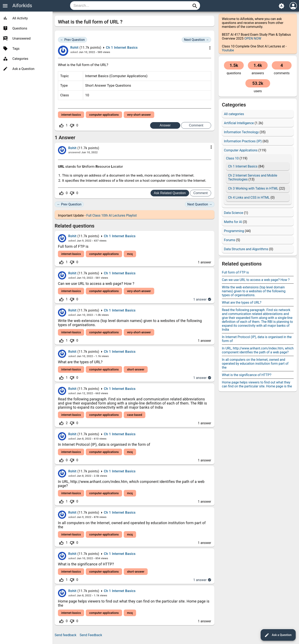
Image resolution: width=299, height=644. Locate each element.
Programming (234, 231)
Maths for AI (233, 222)
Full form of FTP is (73, 247)
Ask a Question (278, 635)
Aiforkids (22, 6)
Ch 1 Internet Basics (122, 48)
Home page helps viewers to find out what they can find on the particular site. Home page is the (257, 384)
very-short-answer (139, 115)
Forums (230, 240)
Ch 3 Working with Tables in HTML (253, 188)
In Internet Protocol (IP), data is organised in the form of (104, 445)
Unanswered (21, 38)
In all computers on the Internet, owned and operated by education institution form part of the (255, 364)
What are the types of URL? (80, 362)
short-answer (136, 369)
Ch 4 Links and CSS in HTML (249, 198)
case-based (135, 415)
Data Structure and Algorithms (246, 249)
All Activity (20, 18)
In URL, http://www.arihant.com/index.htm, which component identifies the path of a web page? (258, 350)
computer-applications (104, 115)
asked (74, 52)
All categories (234, 114)
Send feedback (65, 635)
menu (5, 6)
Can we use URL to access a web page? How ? (96, 284)
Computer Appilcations (241, 150)
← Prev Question (72, 40)
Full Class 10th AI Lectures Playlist (111, 215)
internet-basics (71, 115)
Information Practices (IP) (243, 141)
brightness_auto (281, 6)
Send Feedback (91, 635)
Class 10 (232, 158)
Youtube (228, 50)
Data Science (234, 213)
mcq (130, 254)
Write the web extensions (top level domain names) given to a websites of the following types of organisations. (254, 291)
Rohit (72, 236)
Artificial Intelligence (239, 123)
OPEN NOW (253, 38)
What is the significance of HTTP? (86, 564)
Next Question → (196, 40)
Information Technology (241, 132)
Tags (16, 49)
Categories (20, 59)
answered (74, 152)
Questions (20, 28)
